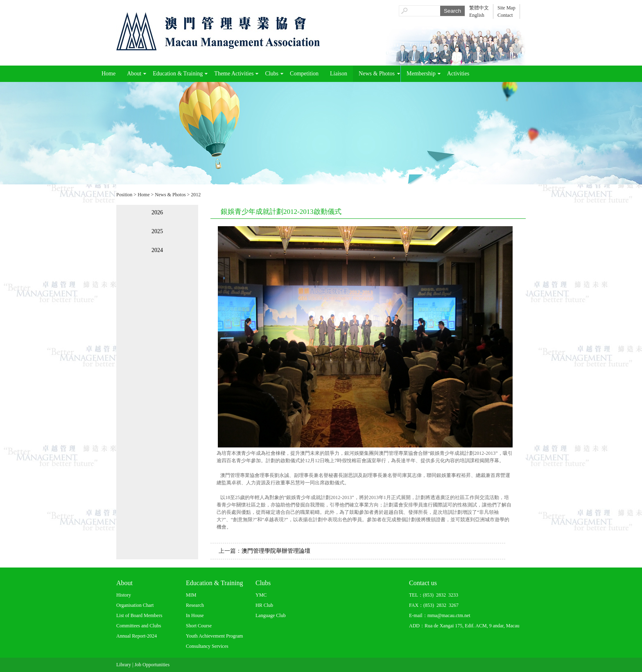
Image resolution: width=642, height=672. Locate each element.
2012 (196, 195)
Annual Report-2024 (137, 636)
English (477, 15)
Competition (304, 74)
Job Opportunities (152, 665)
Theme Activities (234, 74)
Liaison (339, 74)
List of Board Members (139, 615)
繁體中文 (479, 8)
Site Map (506, 8)
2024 (157, 250)
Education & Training (178, 74)
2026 (157, 212)
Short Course (199, 626)
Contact (505, 15)
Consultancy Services (207, 646)
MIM (191, 595)
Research (195, 605)
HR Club (264, 605)
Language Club (271, 615)
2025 (157, 231)
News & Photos (377, 74)
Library (124, 665)
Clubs (272, 74)
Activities (458, 74)
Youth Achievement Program (214, 636)
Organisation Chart (135, 605)
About (134, 74)
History (124, 595)
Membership (421, 74)
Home (109, 74)
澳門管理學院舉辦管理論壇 (276, 551)
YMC (261, 595)
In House (195, 615)
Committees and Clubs (139, 626)
